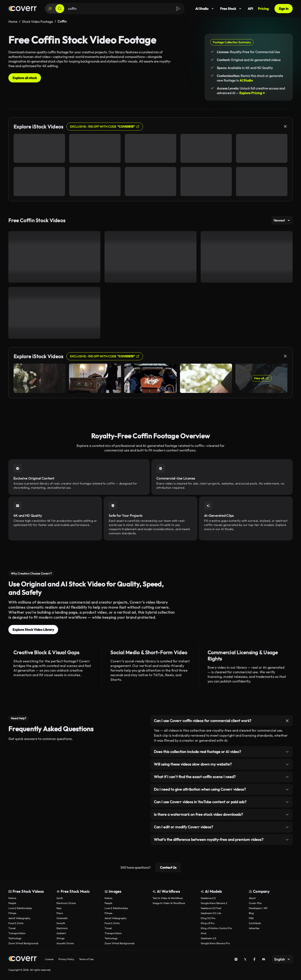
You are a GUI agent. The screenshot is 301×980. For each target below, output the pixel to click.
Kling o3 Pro (208, 923)
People (12, 903)
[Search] (60, 9)
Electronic (62, 928)
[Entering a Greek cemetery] (54, 313)
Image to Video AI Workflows (169, 903)
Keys (59, 908)
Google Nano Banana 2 (214, 903)
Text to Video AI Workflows (168, 898)
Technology (15, 938)
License (49, 959)
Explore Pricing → (252, 93)
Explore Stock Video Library (33, 630)
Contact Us (168, 867)
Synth (60, 898)
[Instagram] (236, 959)
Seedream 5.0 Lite (211, 913)
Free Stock (231, 9)
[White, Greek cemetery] (150, 257)
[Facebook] (254, 959)
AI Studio (205, 9)
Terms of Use (86, 959)
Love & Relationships (20, 908)
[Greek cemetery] (247, 257)
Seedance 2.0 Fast (211, 908)
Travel (12, 928)
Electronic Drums (66, 903)
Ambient (61, 933)
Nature (12, 898)
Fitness (12, 913)
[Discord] (264, 959)
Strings (60, 938)
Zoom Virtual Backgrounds (23, 943)
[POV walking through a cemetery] (54, 257)
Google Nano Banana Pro (215, 943)
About (252, 898)
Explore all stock (25, 78)
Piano (60, 913)
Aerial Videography (19, 918)
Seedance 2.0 (208, 898)
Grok (203, 933)
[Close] (285, 126)
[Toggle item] (287, 721)
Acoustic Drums (65, 943)
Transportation (17, 933)
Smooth (61, 923)
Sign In (284, 9)
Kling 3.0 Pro (208, 918)
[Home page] (22, 9)
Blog (251, 913)
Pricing (263, 9)
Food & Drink (16, 923)
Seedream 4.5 (208, 938)
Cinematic (62, 918)
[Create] (50, 9)
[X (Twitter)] (245, 959)
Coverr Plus (255, 903)
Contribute (255, 923)
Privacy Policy (66, 959)
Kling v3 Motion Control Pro (216, 928)
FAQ (251, 918)
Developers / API (258, 908)
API (250, 9)
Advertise (254, 928)
